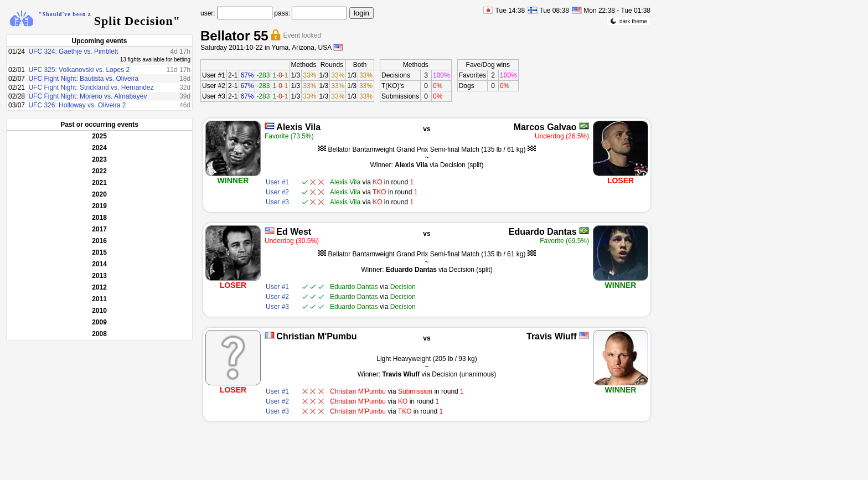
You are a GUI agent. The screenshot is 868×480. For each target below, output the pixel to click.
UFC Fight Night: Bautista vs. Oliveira (83, 79)
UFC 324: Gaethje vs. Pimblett (73, 51)
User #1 (214, 75)
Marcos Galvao (545, 127)
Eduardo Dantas (543, 232)
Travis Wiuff (552, 336)
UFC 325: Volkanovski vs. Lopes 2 (79, 70)
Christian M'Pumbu (316, 336)
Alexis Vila (298, 127)
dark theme (629, 21)
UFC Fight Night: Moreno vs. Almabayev (87, 96)
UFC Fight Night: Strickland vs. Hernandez (91, 87)
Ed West (294, 232)
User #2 (214, 86)
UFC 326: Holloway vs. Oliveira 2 (77, 105)
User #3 (214, 96)
